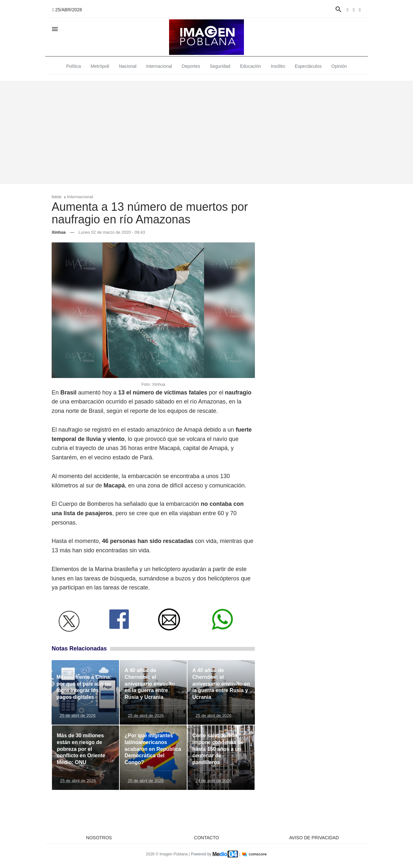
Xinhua (59, 232)
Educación (251, 66)
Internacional (159, 66)
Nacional (127, 66)
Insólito (278, 66)
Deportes (191, 66)
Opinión (339, 66)
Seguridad (220, 66)
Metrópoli (100, 66)
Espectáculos (308, 66)
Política (74, 66)
